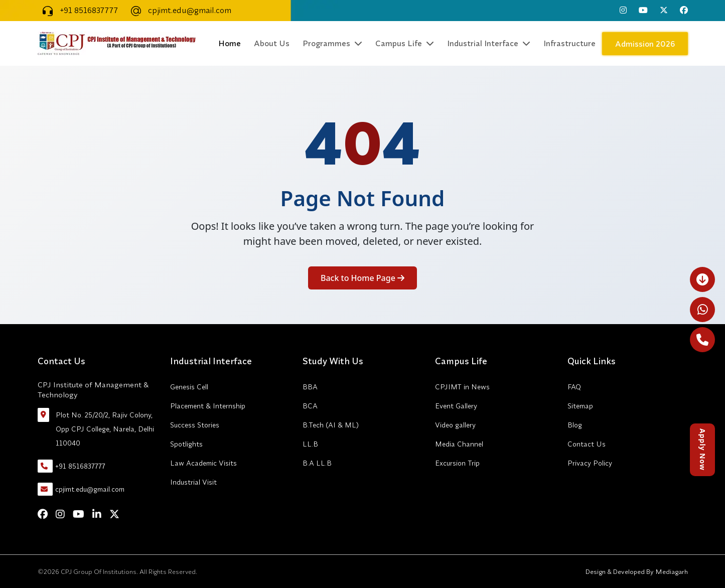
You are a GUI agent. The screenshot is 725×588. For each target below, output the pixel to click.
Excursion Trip (457, 463)
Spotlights (186, 444)
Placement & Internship (208, 406)
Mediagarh (671, 571)
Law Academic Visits (203, 463)
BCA (310, 406)
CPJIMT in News (462, 387)
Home (230, 43)
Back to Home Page (362, 278)
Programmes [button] (332, 43)
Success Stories (195, 425)
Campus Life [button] (405, 43)
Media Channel (459, 444)
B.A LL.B (317, 463)
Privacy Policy (590, 463)
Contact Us (587, 444)
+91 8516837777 (78, 10)
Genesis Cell (189, 387)
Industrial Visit (193, 482)
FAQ (574, 387)
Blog (575, 425)
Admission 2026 (645, 44)
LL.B (310, 444)
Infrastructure (569, 43)
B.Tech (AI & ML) (331, 425)
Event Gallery (456, 406)
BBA (310, 387)
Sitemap (580, 406)
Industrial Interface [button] (489, 43)
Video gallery (455, 425)
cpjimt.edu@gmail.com (179, 10)
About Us (272, 43)
